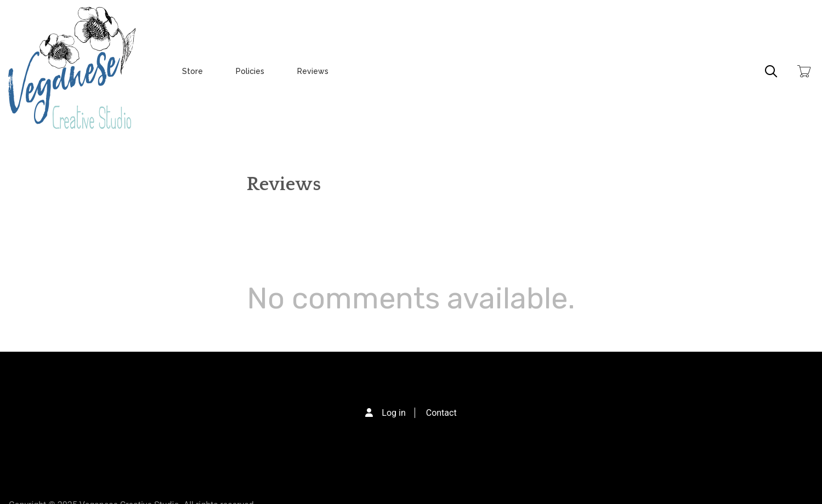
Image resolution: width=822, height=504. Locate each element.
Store (192, 71)
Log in (393, 413)
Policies (250, 71)
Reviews (313, 71)
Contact (441, 413)
